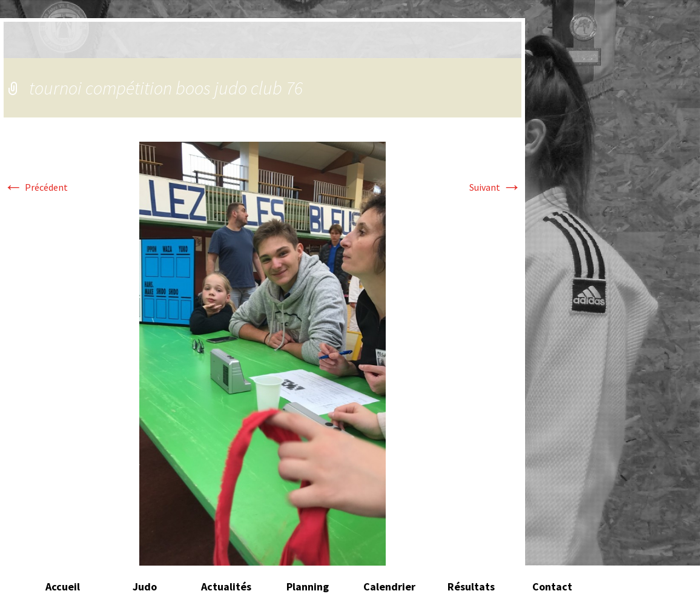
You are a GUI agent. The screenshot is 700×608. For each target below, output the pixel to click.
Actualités (226, 587)
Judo (145, 587)
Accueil (63, 587)
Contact (552, 587)
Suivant (495, 187)
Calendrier (389, 587)
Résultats (471, 587)
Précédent (36, 187)
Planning (308, 587)
